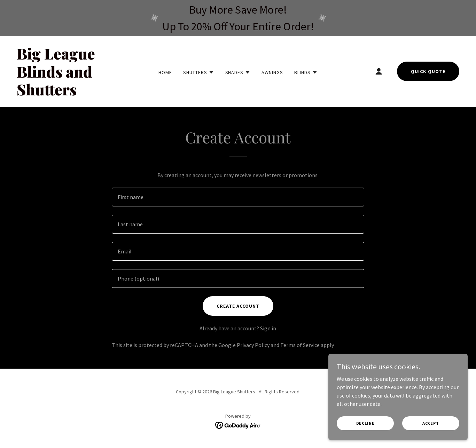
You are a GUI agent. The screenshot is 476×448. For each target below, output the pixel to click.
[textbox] (238, 197)
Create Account (238, 306)
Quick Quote (428, 71)
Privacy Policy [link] (253, 345)
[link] (76, 93)
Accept (431, 423)
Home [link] (165, 72)
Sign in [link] (268, 328)
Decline (365, 423)
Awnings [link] (272, 72)
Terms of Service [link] (300, 345)
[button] (199, 72)
